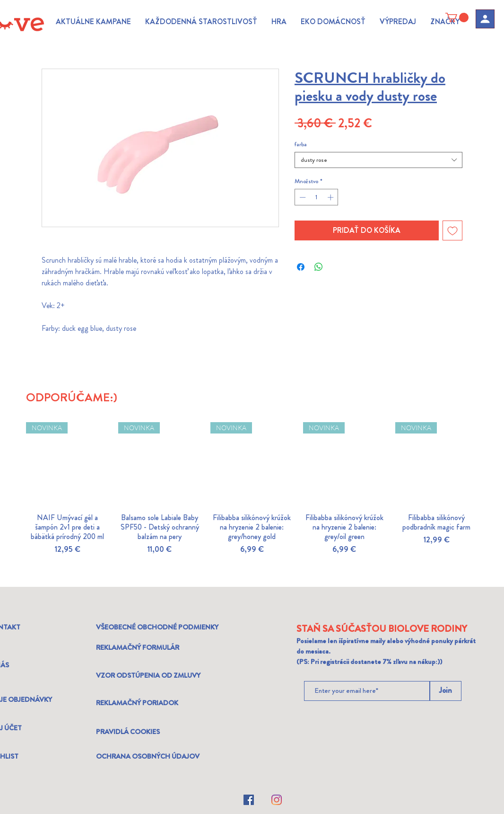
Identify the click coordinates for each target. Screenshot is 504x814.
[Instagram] (277, 800)
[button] (93, 22)
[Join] (446, 691)
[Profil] (485, 19)
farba (301, 144)
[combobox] (378, 160)
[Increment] (331, 197)
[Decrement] (302, 197)
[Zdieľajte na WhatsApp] (319, 267)
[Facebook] (249, 800)
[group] (252, 500)
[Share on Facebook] (301, 267)
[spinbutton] (317, 197)
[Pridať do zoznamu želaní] (452, 230)
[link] (457, 18)
